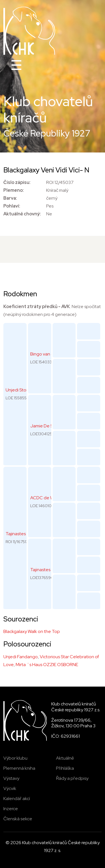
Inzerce (11, 809)
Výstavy (11, 778)
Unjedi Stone (19, 390)
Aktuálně (65, 758)
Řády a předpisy (72, 778)
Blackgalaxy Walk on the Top (32, 631)
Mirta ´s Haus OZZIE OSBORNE (47, 665)
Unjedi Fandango (21, 657)
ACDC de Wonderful (51, 498)
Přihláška (65, 768)
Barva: (10, 198)
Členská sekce (18, 819)
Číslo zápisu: (17, 182)
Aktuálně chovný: (22, 214)
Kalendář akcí (17, 798)
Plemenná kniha (19, 768)
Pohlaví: (12, 206)
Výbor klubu (15, 758)
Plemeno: (14, 190)
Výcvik (10, 788)
